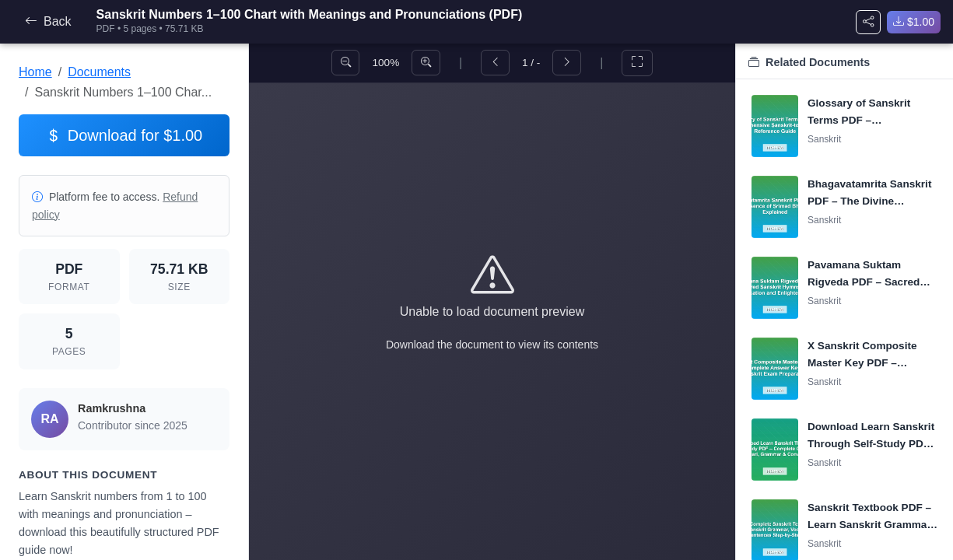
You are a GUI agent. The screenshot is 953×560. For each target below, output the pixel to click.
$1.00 (914, 22)
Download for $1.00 (124, 135)
